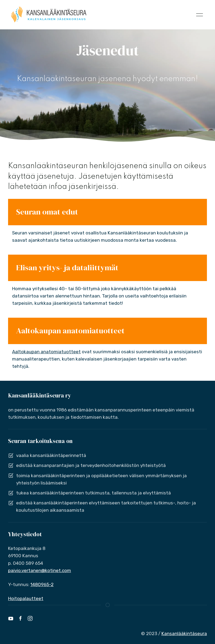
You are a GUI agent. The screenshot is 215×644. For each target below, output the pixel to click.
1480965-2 (42, 584)
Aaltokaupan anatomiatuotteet (46, 352)
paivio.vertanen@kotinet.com (40, 570)
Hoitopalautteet (26, 598)
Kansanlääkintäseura (184, 633)
